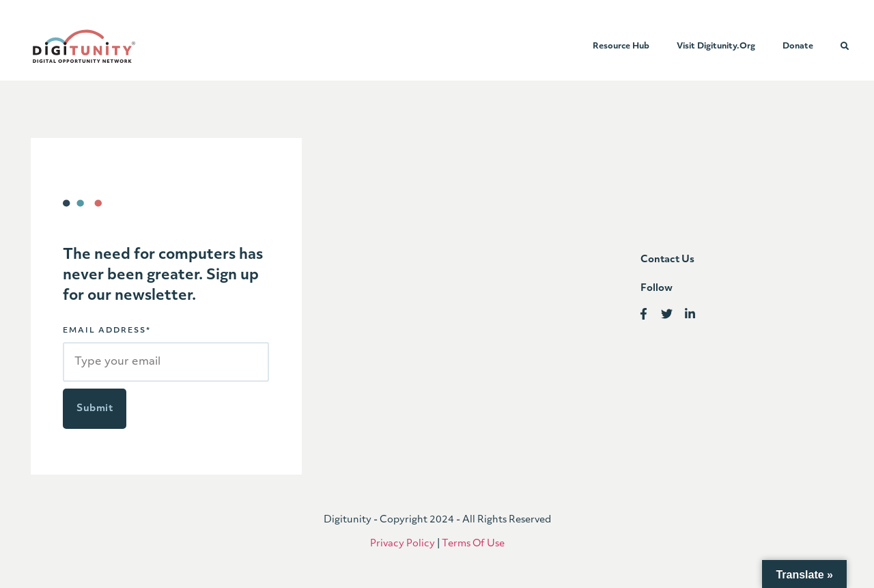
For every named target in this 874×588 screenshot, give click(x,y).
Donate (798, 46)
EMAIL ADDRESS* (107, 331)
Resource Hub (621, 46)
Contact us (667, 260)
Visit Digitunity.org (716, 46)
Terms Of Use (473, 544)
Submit (95, 409)
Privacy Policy (403, 544)
